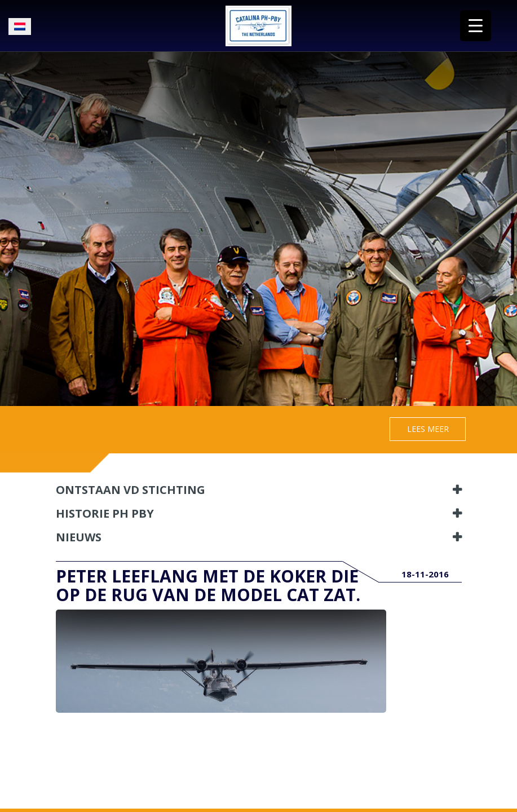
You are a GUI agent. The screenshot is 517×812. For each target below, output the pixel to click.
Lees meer (428, 429)
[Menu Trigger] (476, 26)
